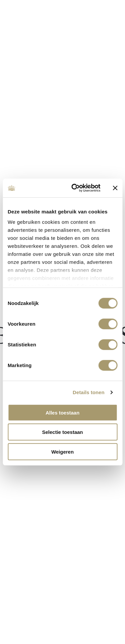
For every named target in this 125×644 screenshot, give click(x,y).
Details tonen (88, 392)
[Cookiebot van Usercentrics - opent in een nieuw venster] (74, 188)
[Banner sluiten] (115, 188)
